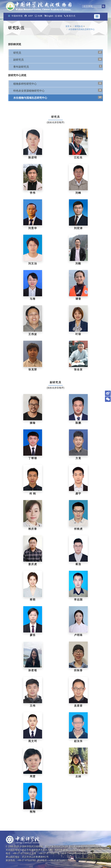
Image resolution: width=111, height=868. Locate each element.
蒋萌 (33, 600)
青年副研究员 (21, 67)
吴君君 (78, 706)
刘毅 (78, 264)
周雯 (33, 776)
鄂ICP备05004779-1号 (57, 846)
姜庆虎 (33, 564)
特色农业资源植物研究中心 (29, 91)
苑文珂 (33, 741)
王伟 (33, 706)
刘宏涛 (78, 228)
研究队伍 (79, 26)
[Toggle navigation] (97, 16)
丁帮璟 (33, 458)
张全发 (78, 370)
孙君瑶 (33, 670)
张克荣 (33, 370)
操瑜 (33, 423)
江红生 (78, 158)
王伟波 (33, 334)
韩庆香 (33, 529)
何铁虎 (78, 529)
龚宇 (78, 494)
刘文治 (33, 264)
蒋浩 (78, 564)
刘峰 (78, 193)
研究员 (17, 53)
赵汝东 (78, 741)
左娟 (78, 776)
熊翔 (33, 812)
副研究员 (18, 60)
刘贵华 (33, 228)
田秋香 (78, 670)
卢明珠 (78, 635)
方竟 (78, 458)
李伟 (33, 193)
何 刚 (33, 494)
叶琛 (78, 334)
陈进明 (33, 158)
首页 (67, 26)
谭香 (78, 299)
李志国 (78, 600)
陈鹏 (78, 423)
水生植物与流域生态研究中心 (82, 29)
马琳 (33, 299)
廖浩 (33, 635)
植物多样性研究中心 (25, 84)
